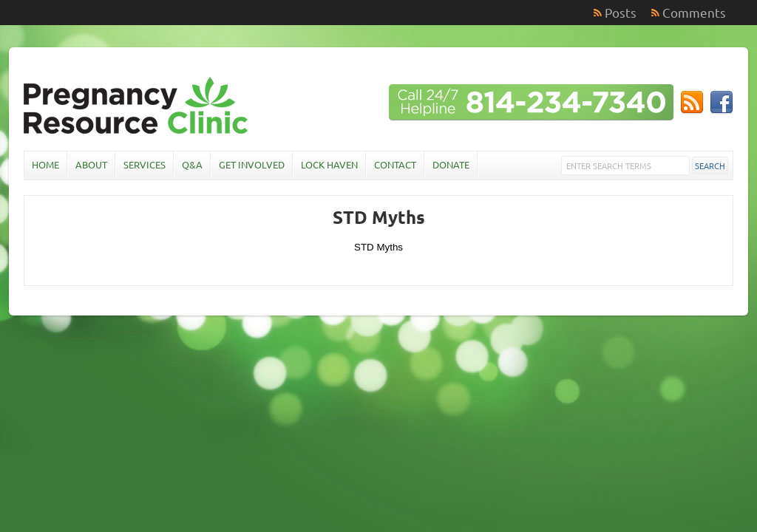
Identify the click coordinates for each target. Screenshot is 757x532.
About (91, 164)
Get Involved (252, 164)
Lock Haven (329, 164)
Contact (395, 164)
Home (45, 164)
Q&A (192, 164)
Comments (694, 12)
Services (145, 164)
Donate (451, 164)
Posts (621, 12)
